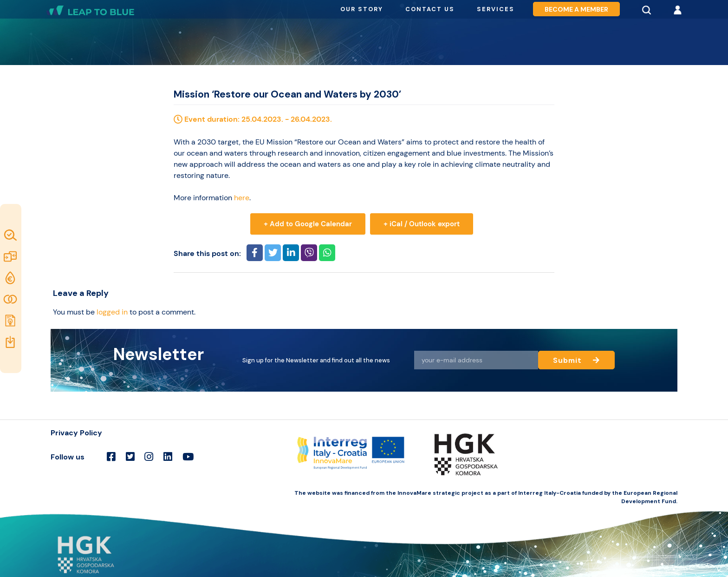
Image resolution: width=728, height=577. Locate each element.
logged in (112, 312)
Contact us (430, 9)
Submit (576, 360)
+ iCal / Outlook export (422, 224)
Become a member (576, 9)
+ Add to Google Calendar (308, 224)
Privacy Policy (76, 433)
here (242, 198)
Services (496, 9)
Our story (362, 9)
